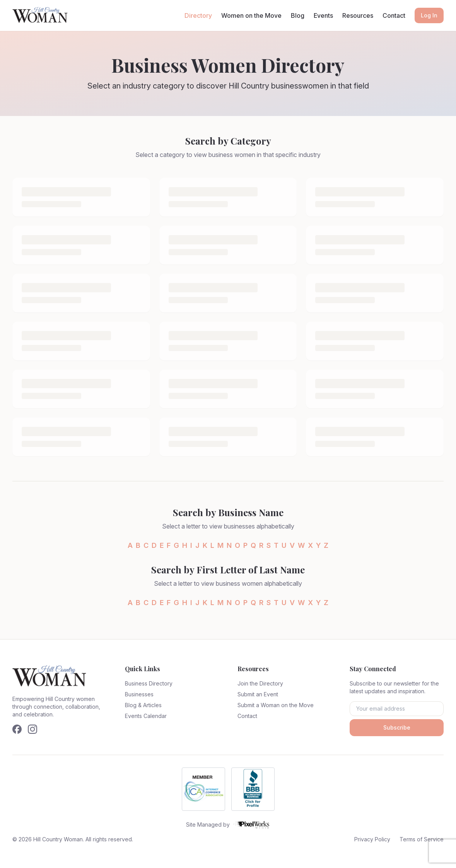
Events (323, 15)
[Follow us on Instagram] (32, 729)
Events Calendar (146, 716)
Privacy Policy (372, 839)
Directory (198, 15)
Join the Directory (260, 683)
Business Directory (149, 683)
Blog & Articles (143, 705)
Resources (358, 15)
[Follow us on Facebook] (17, 729)
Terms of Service (422, 839)
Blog (298, 15)
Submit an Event (258, 694)
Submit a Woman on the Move (276, 705)
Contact (394, 15)
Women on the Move (251, 15)
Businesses (139, 694)
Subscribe (397, 727)
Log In (429, 15)
